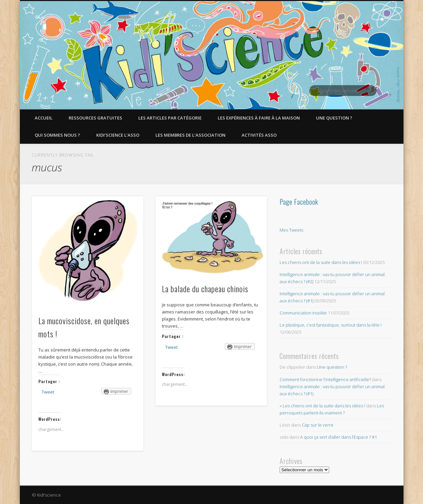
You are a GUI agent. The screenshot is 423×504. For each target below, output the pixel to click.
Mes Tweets (291, 230)
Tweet (48, 392)
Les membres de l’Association (190, 135)
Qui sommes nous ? (57, 135)
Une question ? (334, 118)
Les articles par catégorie (170, 118)
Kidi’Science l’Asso (118, 135)
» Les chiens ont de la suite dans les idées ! (322, 406)
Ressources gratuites (95, 118)
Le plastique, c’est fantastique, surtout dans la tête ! (331, 325)
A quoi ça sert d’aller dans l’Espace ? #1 (339, 437)
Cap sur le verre (318, 425)
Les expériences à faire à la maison (259, 118)
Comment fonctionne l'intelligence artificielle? (325, 379)
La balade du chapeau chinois (205, 289)
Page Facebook (299, 202)
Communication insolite (303, 313)
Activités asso (259, 135)
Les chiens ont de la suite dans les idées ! (321, 262)
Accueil (44, 118)
